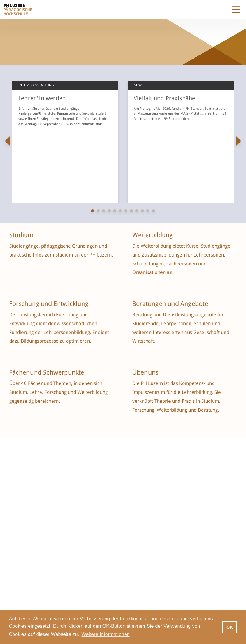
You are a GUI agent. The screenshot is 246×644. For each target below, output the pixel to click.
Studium (21, 235)
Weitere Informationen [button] (106, 634)
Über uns (145, 372)
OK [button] (230, 627)
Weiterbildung (153, 235)
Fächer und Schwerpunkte (48, 372)
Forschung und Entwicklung (49, 304)
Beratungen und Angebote (170, 304)
